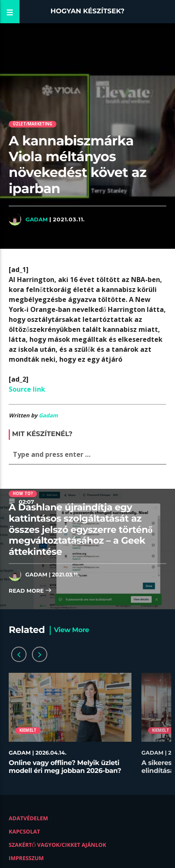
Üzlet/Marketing (33, 124)
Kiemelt (28, 730)
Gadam (36, 219)
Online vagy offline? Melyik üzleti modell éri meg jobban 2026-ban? (65, 767)
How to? (23, 494)
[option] (70, 728)
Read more (30, 591)
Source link (27, 389)
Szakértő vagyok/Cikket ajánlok (57, 845)
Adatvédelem (28, 818)
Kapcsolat (24, 831)
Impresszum (26, 858)
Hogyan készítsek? (88, 11)
